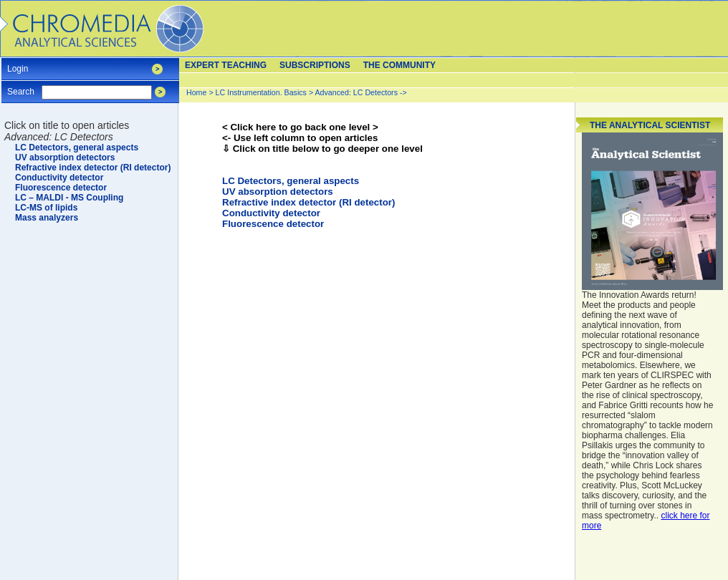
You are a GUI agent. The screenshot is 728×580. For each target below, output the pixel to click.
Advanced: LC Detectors (357, 92)
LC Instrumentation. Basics (261, 92)
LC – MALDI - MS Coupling (69, 198)
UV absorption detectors (278, 192)
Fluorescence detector (273, 224)
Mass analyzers (47, 218)
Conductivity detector (271, 213)
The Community (399, 65)
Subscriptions (315, 65)
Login (18, 64)
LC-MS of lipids (46, 208)
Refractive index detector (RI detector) (308, 202)
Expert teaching (226, 65)
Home (196, 92)
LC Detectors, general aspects (291, 181)
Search (21, 87)
